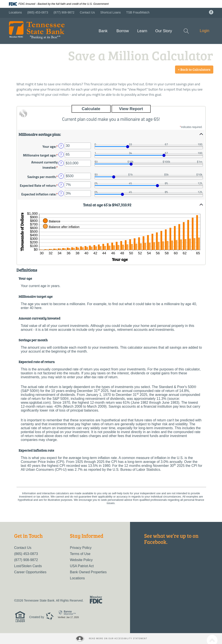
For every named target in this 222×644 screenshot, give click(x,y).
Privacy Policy (81, 548)
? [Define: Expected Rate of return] (61, 185)
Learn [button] (142, 31)
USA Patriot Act (82, 566)
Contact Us (87, 12)
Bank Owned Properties (88, 572)
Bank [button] (103, 31)
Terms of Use (80, 554)
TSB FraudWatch (138, 12)
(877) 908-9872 (64, 12)
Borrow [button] (123, 31)
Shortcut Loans (110, 12)
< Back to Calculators (194, 69)
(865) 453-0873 (38, 12)
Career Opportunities (30, 572)
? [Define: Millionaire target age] (61, 155)
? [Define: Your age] (61, 146)
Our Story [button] (164, 31)
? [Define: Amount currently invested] (61, 163)
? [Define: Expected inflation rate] (61, 193)
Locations (15, 12)
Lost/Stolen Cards (28, 566)
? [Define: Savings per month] (61, 176)
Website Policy (81, 560)
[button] (111, 134)
